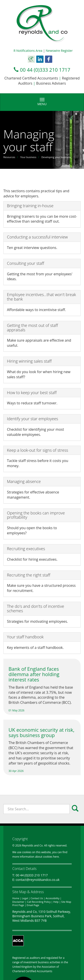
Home (16, 898)
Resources (9, 157)
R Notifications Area (28, 51)
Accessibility (53, 898)
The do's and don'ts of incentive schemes (36, 608)
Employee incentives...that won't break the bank (41, 297)
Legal (25, 898)
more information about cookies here (36, 857)
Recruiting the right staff (29, 575)
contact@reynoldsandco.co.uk (38, 880)
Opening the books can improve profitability (36, 515)
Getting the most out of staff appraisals (32, 328)
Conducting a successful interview (37, 237)
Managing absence (24, 481)
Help (56, 902)
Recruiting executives (26, 549)
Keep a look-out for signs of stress (38, 450)
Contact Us (37, 898)
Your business (28, 157)
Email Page (33, 905)
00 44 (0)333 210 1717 (45, 70)
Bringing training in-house (30, 206)
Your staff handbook (25, 637)
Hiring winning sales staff (29, 361)
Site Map (66, 902)
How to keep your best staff (32, 393)
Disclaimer (18, 902)
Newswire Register (59, 51)
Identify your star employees (33, 419)
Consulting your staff (26, 263)
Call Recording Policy (39, 902)
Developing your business (56, 157)
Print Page (18, 905)
